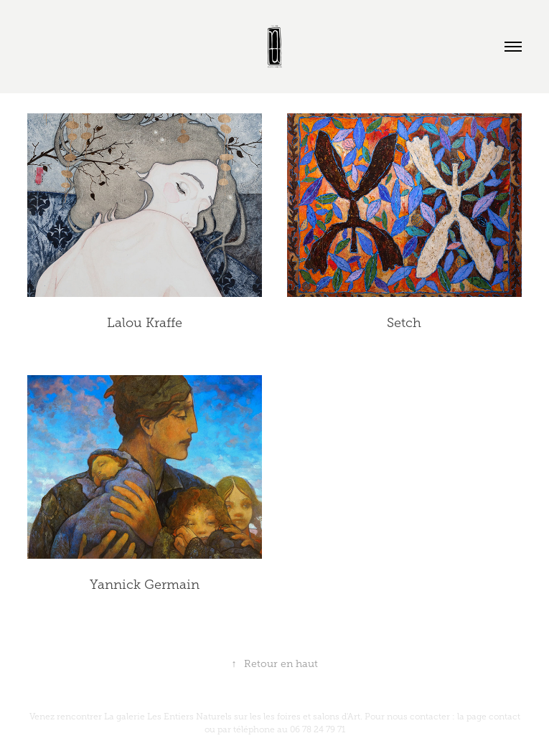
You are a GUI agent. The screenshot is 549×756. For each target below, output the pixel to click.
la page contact (489, 717)
